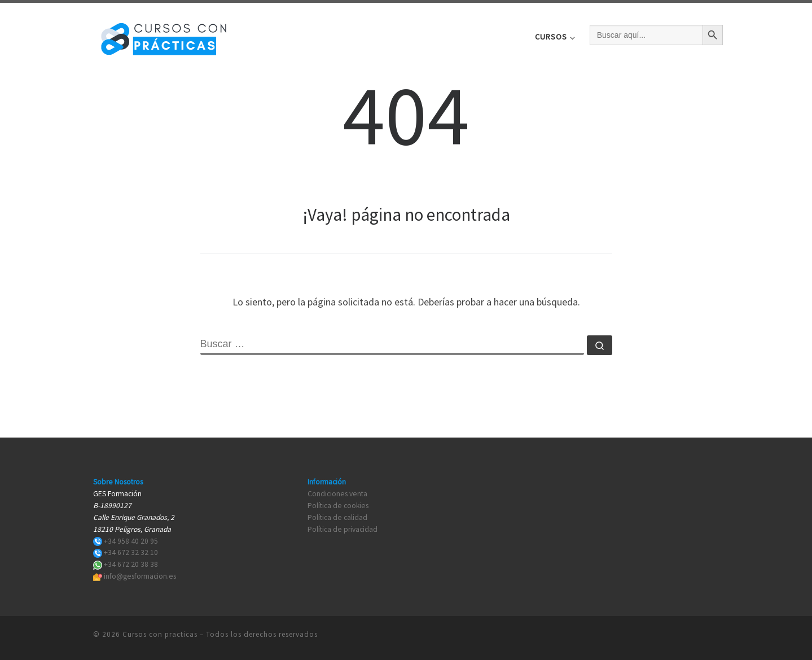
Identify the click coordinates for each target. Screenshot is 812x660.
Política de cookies (338, 506)
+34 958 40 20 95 (131, 541)
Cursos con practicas (160, 634)
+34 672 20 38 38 (131, 564)
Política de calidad (337, 517)
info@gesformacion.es (140, 576)
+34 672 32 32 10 (131, 552)
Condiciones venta (337, 494)
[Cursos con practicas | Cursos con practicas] (164, 35)
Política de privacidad (343, 529)
